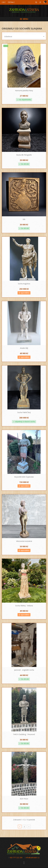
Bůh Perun (24, 799)
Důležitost (25, 37)
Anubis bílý (24, 348)
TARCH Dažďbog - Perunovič (24, 734)
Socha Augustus (24, 284)
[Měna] (4, 2)
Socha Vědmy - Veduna (24, 606)
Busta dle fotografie (24, 155)
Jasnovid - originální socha (24, 670)
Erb (24, 219)
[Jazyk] (11, 2)
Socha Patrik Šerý (24, 412)
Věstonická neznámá (24, 541)
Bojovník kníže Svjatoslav (24, 477)
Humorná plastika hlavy (24, 91)
